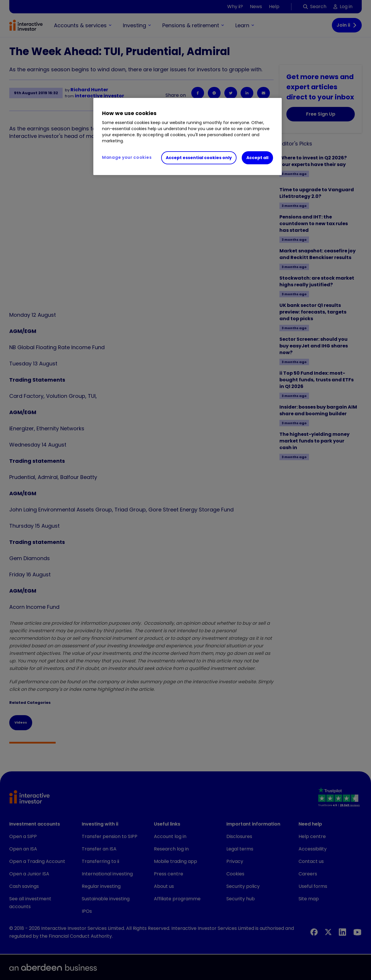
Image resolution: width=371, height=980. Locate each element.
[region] (188, 136)
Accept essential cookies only (199, 158)
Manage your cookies (127, 157)
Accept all (257, 158)
